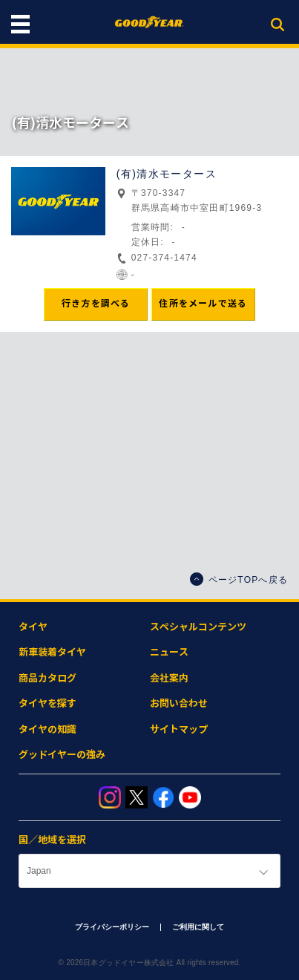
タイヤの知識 (47, 729)
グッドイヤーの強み (62, 755)
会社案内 (169, 678)
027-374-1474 (164, 258)
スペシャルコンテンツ (198, 627)
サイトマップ (179, 729)
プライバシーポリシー (112, 927)
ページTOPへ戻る (239, 579)
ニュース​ (169, 652)
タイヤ (33, 627)
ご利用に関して (198, 927)
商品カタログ (47, 678)
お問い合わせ (179, 703)
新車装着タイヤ (52, 652)
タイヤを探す (47, 703)
